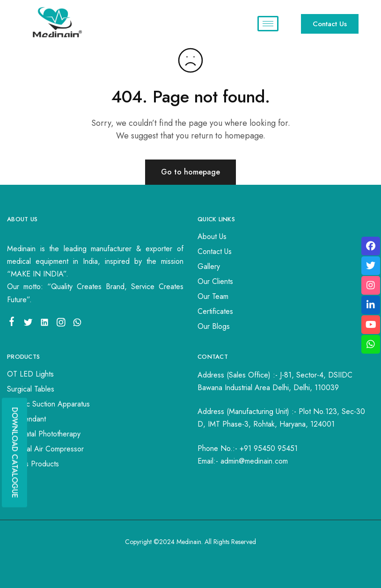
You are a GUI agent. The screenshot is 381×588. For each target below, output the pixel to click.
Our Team (213, 296)
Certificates (215, 311)
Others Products (33, 464)
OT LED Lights (30, 374)
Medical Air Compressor (45, 449)
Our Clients (215, 281)
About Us (212, 236)
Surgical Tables (31, 389)
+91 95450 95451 (269, 448)
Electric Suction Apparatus (48, 404)
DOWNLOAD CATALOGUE (15, 452)
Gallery (209, 266)
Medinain (189, 542)
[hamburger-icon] (268, 24)
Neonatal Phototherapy (44, 434)
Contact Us (215, 251)
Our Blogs (214, 326)
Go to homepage (190, 172)
